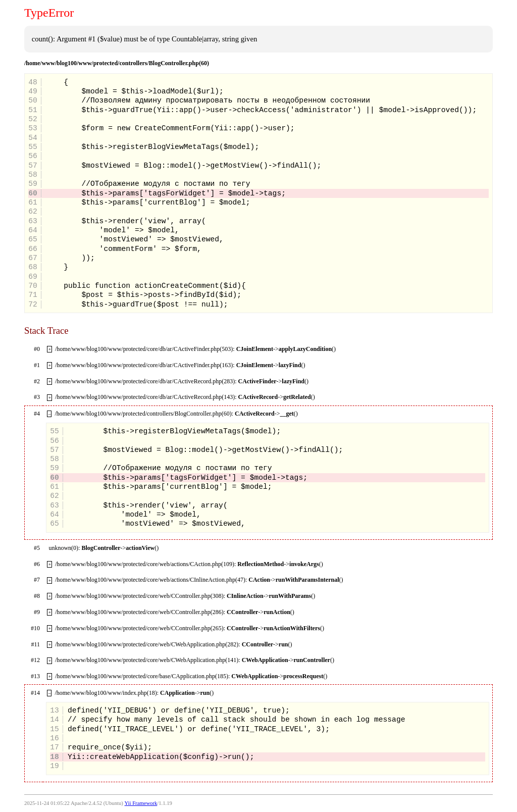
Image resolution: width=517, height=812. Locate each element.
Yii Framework (141, 803)
